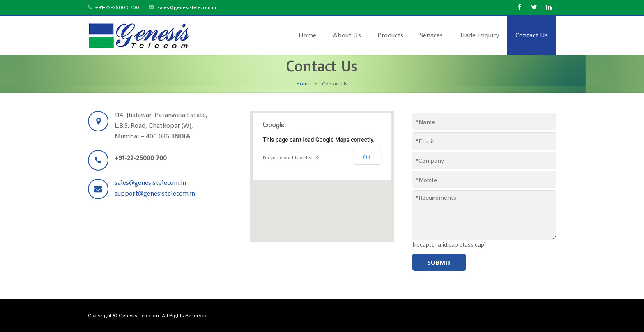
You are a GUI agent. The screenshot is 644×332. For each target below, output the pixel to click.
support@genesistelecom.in (155, 193)
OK (367, 157)
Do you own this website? (291, 158)
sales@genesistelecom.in (187, 7)
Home (304, 84)
